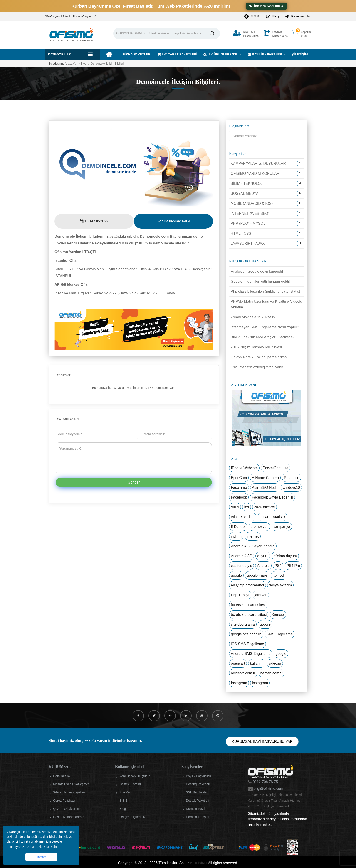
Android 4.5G (242, 556)
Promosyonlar (298, 16)
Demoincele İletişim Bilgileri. (107, 64)
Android (263, 566)
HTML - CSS (241, 233)
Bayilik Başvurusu (199, 776)
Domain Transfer (198, 817)
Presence (292, 478)
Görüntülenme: (173, 221)
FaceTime (239, 488)
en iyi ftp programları (247, 585)
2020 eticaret (265, 507)
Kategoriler (59, 54)
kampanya (282, 527)
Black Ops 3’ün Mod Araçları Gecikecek (263, 337)
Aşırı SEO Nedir (265, 488)
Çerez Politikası (64, 801)
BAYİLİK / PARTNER (265, 54)
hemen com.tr (272, 673)
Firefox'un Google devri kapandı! (257, 271)
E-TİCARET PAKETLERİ (178, 54)
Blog (272, 16)
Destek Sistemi (130, 784)
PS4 (278, 566)
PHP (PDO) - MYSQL (248, 223)
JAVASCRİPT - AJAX (248, 243)
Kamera (278, 615)
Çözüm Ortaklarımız (67, 809)
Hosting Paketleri (198, 784)
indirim (236, 536)
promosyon (259, 527)
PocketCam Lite (276, 468)
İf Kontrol (238, 527)
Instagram (239, 683)
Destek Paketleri (198, 801)
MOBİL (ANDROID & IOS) (252, 203)
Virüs (235, 507)
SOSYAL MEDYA (245, 193)
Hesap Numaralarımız (69, 817)
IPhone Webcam (244, 468)
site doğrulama (243, 624)
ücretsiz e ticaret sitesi (249, 615)
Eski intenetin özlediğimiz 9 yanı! (257, 367)
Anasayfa (70, 64)
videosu (275, 663)
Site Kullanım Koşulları (69, 792)
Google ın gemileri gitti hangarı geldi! (260, 281)
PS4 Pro (293, 566)
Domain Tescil (196, 809)
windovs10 (291, 488)
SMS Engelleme (280, 634)
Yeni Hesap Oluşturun (135, 776)
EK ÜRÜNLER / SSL (221, 54)
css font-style (241, 566)
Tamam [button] (41, 857)
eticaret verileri (243, 517)
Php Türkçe (240, 595)
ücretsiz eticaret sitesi (248, 605)
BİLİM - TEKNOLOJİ (247, 183)
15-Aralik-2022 (94, 221)
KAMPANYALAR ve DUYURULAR (258, 163)
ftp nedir (279, 575)
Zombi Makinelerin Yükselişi (253, 317)
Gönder (134, 482)
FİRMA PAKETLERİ (135, 54)
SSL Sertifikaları (197, 792)
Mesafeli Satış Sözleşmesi (72, 784)
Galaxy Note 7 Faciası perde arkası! (260, 357)
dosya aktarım (280, 585)
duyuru (263, 556)
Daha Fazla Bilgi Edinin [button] (43, 847)
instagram (260, 683)
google (236, 575)
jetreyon (261, 595)
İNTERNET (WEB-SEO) (250, 213)
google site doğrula (246, 634)
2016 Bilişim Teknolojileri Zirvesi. (257, 347)
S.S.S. (252, 16)
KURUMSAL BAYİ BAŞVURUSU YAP (262, 742)
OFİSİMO (200, 863)
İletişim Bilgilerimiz (133, 817)
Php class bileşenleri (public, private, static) (265, 291)
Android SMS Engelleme (251, 654)
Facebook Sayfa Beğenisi (272, 497)
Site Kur (125, 792)
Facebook (239, 497)
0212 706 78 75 (265, 782)
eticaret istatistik (272, 517)
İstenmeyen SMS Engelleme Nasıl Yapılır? (265, 327)
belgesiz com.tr (243, 673)
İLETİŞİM (300, 54)
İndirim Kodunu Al (266, 6)
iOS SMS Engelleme (247, 644)
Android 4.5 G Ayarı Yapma (253, 546)
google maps (257, 575)
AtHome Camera (265, 478)
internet (253, 536)
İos (246, 507)
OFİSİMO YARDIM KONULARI (256, 173)
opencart (238, 663)
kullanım (257, 663)
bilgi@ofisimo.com (268, 789)
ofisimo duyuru (285, 556)
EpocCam (239, 478)
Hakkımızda (62, 776)
